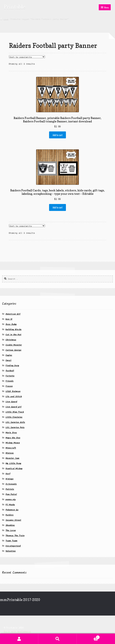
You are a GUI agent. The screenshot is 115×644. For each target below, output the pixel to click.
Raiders (9, 515)
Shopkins (10, 525)
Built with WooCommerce (18, 632)
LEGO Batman (13, 391)
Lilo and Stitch (14, 397)
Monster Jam (12, 458)
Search (57, 639)
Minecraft (11, 448)
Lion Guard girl (13, 407)
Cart (88, 637)
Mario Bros (11, 433)
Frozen (9, 386)
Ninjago (9, 479)
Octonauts (11, 484)
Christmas (11, 340)
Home (6, 19)
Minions (10, 453)
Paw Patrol (11, 494)
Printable (15, 7)
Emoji (8, 360)
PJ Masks (10, 505)
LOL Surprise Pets (15, 427)
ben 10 (9, 319)
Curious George (13, 350)
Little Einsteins (14, 417)
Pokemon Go (12, 510)
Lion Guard (11, 402)
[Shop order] (27, 57)
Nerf (8, 474)
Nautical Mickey (14, 469)
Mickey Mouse (13, 443)
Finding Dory (12, 366)
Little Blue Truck (15, 412)
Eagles (9, 355)
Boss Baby (11, 324)
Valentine (11, 551)
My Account (19, 639)
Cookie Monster (14, 345)
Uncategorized (13, 546)
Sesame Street (13, 520)
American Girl (13, 314)
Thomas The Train (15, 536)
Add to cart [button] (58, 135)
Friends (9, 381)
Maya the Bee (13, 438)
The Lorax (11, 530)
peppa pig (11, 499)
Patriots (10, 489)
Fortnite (10, 376)
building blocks (13, 329)
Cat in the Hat (13, 335)
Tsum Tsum (11, 541)
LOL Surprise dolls (15, 422)
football (10, 371)
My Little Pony (13, 463)
